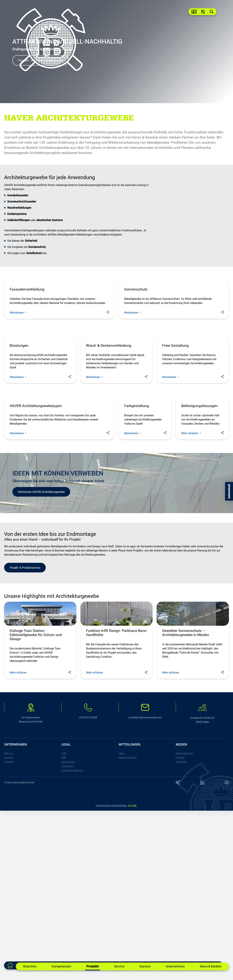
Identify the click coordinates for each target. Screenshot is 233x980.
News (122, 922)
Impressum (67, 935)
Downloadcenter (185, 922)
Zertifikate (181, 931)
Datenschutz (68, 931)
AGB (64, 922)
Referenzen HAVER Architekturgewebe (41, 661)
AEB (64, 927)
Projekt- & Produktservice (25, 737)
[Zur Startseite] (10, 965)
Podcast (180, 927)
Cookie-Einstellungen (72, 940)
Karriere (8, 927)
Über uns (9, 922)
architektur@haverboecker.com (145, 887)
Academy (9, 931)
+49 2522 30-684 (88, 887)
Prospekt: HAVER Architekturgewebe (40, 60)
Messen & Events (128, 927)
